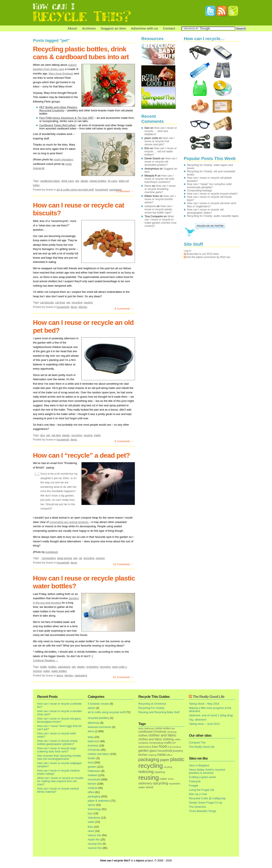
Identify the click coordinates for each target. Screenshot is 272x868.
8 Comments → (124, 309)
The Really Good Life (209, 697)
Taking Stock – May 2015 (204, 704)
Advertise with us (144, 28)
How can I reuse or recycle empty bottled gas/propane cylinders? (57, 742)
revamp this (95, 844)
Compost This (197, 742)
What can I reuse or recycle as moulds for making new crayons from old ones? (60, 781)
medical (92, 788)
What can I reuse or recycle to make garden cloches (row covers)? (160, 221)
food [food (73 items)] (163, 746)
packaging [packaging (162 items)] (149, 760)
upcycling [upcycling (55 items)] (160, 783)
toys (90, 813)
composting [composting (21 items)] (156, 743)
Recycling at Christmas (152, 704)
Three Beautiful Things (203, 811)
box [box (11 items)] (173, 728)
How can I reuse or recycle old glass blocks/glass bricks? (59, 720)
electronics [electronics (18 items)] (145, 747)
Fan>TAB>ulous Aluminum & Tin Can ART (66, 118)
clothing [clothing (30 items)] (168, 739)
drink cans (68, 181)
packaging (64, 667)
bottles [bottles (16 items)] (167, 728)
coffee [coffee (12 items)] (177, 739)
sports (91, 805)
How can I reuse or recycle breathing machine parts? (160, 189)
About (72, 28)
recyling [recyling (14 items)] (168, 767)
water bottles (59, 671)
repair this (94, 839)
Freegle (193, 786)
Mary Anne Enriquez (61, 74)
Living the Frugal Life (202, 790)
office (91, 792)
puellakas (51, 552)
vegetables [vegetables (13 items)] (175, 784)
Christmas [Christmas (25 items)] (160, 732)
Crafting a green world (202, 777)
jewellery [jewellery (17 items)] (178, 751)
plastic (84, 181)
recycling (77, 302)
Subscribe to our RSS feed (203, 254)
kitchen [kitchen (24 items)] (143, 755)
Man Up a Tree (198, 794)
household (101, 190)
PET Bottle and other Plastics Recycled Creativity (58, 109)
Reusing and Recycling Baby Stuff (159, 712)
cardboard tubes (50, 181)
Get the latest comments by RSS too (208, 257)
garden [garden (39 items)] (144, 751)
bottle (43, 667)
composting (49, 558)
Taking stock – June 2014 (204, 724)
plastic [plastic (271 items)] (177, 759)
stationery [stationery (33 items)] (145, 783)
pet (77, 181)
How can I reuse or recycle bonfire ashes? (160, 199)
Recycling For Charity (151, 708)
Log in (188, 251)
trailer (98, 435)
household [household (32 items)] (165, 751)
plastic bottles (98, 181)
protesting (92, 667)
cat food (60, 302)
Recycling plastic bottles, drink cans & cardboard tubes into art (81, 53)
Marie (148, 186)
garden (92, 767)
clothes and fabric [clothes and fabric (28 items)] (150, 739)
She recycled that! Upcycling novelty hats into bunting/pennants (59, 757)
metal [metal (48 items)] (161, 754)
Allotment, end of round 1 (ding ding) (211, 715)
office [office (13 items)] (169, 755)
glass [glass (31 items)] (153, 751)
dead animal (65, 558)
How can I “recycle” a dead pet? (81, 455)
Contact (169, 28)
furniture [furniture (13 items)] (177, 747)
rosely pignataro (63, 159)
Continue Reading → (46, 660)
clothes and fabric (98, 754)
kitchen (83, 307)
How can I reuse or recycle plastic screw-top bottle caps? (159, 209)
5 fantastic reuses (98, 704)
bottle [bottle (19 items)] (159, 728)
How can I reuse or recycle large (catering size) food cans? (57, 750)
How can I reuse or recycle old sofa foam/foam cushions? (159, 179)
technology (94, 809)
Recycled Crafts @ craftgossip (207, 798)
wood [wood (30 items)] (149, 787)
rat (80, 558)
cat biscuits (47, 302)
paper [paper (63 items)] (165, 760)
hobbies (93, 775)
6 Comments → (124, 441)
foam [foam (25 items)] (155, 747)
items (74, 307)
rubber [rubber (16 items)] (163, 779)
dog (42, 435)
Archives (89, 28)
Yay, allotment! (198, 720)
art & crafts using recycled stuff (75, 190)
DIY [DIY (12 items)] (174, 743)
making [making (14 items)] (152, 755)
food (90, 762)
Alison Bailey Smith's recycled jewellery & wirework (207, 771)
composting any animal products (69, 522)
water (47, 671)
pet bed (56, 435)
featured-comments (99, 727)
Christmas (94, 750)
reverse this (95, 848)
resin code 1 (119, 667)
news (91, 831)
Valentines (94, 818)
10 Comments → (123, 564)
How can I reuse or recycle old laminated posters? (161, 162)
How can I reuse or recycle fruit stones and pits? (160, 141)
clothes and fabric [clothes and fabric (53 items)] (162, 735)
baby (91, 737)
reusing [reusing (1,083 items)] (149, 778)
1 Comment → (125, 191)
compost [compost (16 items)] (143, 743)
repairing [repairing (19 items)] (160, 772)
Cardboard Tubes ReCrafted (58, 125)
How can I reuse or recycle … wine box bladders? (161, 131)
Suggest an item (113, 28)
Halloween (94, 771)
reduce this (94, 835)
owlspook (150, 206)
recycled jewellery (98, 718)
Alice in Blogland (199, 765)
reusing (88, 302)
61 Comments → (123, 677)
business (93, 745)
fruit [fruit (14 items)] (169, 747)
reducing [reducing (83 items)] (146, 772)
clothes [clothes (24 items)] (143, 735)
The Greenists (197, 807)
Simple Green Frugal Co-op (205, 803)
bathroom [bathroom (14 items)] (149, 728)
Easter (92, 758)
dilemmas (94, 723)
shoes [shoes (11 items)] (171, 779)
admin (91, 708)
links (91, 827)
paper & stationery (99, 801)
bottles (52, 667)
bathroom (93, 741)
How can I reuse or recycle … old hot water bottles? (161, 151)
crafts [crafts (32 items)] (168, 743)
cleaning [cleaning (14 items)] (172, 732)
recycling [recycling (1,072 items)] (151, 766)
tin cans (112, 181)
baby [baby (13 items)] (141, 728)
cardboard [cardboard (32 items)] (145, 732)
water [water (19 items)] (142, 787)
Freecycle (195, 781)
